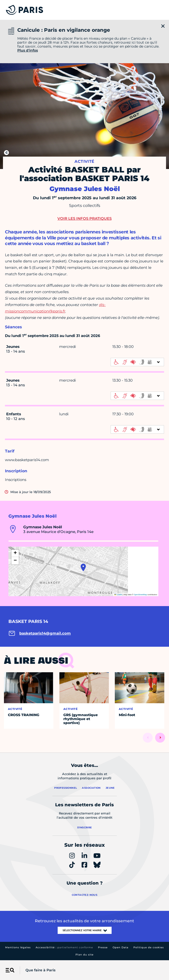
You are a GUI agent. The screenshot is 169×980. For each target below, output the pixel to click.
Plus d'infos (28, 50)
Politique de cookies (149, 947)
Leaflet (118, 595)
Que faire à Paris (40, 970)
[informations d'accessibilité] (137, 362)
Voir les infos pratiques (84, 218)
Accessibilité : (64, 947)
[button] (83, 567)
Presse (103, 947)
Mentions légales (18, 947)
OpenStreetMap (140, 595)
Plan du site (84, 955)
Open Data (121, 947)
